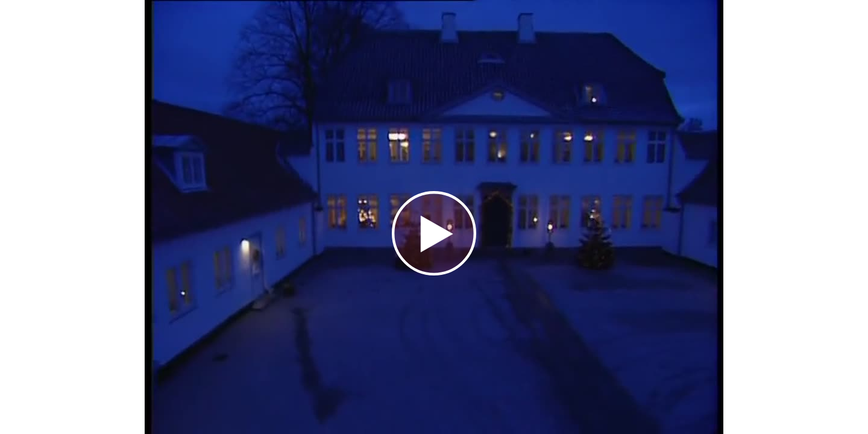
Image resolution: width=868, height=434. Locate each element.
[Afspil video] (434, 272)
